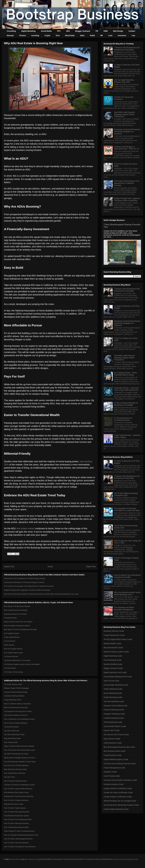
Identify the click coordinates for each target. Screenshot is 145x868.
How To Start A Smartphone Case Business (20, 847)
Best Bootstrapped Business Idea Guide (119, 747)
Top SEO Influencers (12, 731)
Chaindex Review (10, 618)
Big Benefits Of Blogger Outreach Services (20, 758)
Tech (58, 35)
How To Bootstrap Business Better (16, 827)
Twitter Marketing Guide (113, 689)
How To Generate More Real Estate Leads (19, 750)
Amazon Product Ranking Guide (16, 692)
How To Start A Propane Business (16, 800)
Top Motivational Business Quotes (16, 816)
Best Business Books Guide (115, 751)
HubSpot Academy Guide (114, 784)
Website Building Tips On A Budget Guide (120, 801)
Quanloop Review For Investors (16, 614)
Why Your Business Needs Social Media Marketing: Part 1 (127, 593)
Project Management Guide (114, 768)
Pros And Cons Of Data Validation (16, 765)
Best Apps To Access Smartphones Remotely (20, 629)
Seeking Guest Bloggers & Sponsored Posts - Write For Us (127, 148)
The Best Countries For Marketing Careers (19, 785)
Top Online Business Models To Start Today (20, 762)
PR (97, 31)
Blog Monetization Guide (113, 648)
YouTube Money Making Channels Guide (120, 764)
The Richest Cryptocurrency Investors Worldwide (22, 664)
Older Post (91, 567)
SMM (104, 859)
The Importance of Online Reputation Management (124, 608)
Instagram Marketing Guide (114, 714)
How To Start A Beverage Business (17, 812)
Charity (129, 859)
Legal (37, 859)
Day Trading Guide (11, 742)
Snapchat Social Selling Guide (115, 706)
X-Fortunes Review (11, 656)
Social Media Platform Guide (115, 726)
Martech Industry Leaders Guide (116, 652)
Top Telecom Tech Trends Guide (116, 735)
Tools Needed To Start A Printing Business (19, 831)
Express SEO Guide (112, 730)
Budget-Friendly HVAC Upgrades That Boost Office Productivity (27, 590)
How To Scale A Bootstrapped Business (18, 839)
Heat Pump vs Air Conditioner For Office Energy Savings (25, 578)
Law (133, 35)
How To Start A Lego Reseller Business (18, 789)
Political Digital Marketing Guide (116, 809)
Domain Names (95, 859)
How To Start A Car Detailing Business (18, 819)
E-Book (68, 859)
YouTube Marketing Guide (114, 701)
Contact (132, 31)
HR (101, 35)
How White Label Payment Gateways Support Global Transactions (125, 114)
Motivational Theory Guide (14, 804)
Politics (110, 859)
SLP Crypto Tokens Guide (13, 653)
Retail (92, 35)
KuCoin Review (10, 641)
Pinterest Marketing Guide (114, 710)
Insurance (122, 35)
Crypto (47, 35)
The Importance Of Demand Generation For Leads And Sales (127, 510)
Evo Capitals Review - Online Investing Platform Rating (126, 374)
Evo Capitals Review (12, 633)
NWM (48, 859)
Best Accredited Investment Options (17, 626)
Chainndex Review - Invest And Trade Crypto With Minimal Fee (126, 389)
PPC (59, 31)
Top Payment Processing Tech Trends (18, 711)
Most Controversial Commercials (16, 707)
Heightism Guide (110, 772)
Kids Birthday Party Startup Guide (16, 792)
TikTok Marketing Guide (113, 722)
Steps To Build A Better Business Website (19, 746)
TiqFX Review (9, 645)
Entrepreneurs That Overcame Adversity (19, 796)
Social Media (46, 31)
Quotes (75, 859)
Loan (110, 35)
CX (52, 859)
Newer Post (9, 567)
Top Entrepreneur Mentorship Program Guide (121, 805)
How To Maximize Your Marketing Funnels (19, 719)
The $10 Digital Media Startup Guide (118, 639)
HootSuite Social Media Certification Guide (120, 780)
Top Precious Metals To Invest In (16, 715)
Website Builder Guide (112, 644)
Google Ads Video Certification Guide (118, 792)
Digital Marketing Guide (113, 656)
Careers (123, 859)
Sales (82, 35)
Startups (10, 35)
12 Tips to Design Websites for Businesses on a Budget (126, 404)
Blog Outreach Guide (112, 739)
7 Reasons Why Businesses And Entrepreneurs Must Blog (127, 49)
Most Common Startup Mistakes (16, 723)
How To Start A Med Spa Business (16, 823)
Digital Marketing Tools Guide (115, 672)
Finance (23, 35)
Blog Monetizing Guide (12, 738)
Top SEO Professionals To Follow (16, 754)
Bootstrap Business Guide (114, 631)
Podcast (58, 859)
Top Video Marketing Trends (14, 734)
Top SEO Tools (9, 777)
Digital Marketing (28, 31)
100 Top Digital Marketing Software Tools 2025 (124, 81)
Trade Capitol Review (12, 637)
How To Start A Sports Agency (15, 808)
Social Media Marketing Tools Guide (118, 677)
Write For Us (84, 859)
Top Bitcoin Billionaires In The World (17, 660)
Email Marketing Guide (113, 660)
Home (50, 567)
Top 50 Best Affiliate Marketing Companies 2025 (126, 494)
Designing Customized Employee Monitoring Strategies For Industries (127, 132)
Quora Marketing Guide (113, 693)
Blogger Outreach (83, 31)
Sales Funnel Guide (111, 681)
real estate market (25, 529)
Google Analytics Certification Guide (118, 797)
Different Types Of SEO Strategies (17, 688)
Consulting (11, 31)
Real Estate (70, 35)
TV (63, 859)
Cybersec (117, 859)
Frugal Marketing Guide (13, 700)
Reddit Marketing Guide (113, 697)
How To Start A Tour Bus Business (16, 843)
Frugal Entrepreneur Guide (114, 635)
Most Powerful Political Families (16, 781)
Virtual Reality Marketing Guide (116, 685)
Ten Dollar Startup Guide (13, 684)
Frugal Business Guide (113, 755)
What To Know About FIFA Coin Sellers (18, 622)
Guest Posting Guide (112, 776)
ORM (106, 31)
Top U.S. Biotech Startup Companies (17, 704)
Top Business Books (11, 727)
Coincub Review (10, 668)
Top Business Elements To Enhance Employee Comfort (24, 582)
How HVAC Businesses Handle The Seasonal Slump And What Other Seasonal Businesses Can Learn (41, 594)
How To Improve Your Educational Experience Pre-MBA (127, 576)
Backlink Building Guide (113, 664)
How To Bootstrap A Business (15, 773)
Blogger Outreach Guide (113, 668)
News (43, 859)
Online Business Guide (113, 743)
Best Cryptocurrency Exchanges (16, 610)
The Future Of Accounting (13, 672)
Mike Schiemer (29, 859)
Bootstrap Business (15, 859)
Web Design (118, 31)
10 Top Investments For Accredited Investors (123, 419)
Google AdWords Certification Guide (118, 788)
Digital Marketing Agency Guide (116, 759)
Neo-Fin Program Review (13, 649)
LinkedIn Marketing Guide (114, 718)
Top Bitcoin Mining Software (14, 696)
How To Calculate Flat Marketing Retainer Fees (21, 835)
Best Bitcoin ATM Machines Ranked (17, 606)
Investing (35, 35)
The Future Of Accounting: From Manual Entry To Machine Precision (29, 586)
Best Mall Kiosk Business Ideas (15, 769)
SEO (68, 31)
